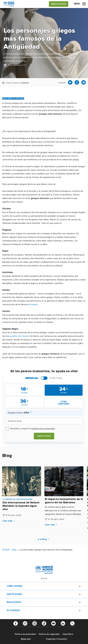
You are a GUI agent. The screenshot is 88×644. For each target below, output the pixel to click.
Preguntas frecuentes (57, 639)
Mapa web (26, 639)
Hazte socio (44, 436)
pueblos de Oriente (19, 336)
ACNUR (6, 550)
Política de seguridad (49, 634)
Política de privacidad (25, 634)
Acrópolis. (33, 304)
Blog (14, 550)
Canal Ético (68, 634)
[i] (31, 412)
